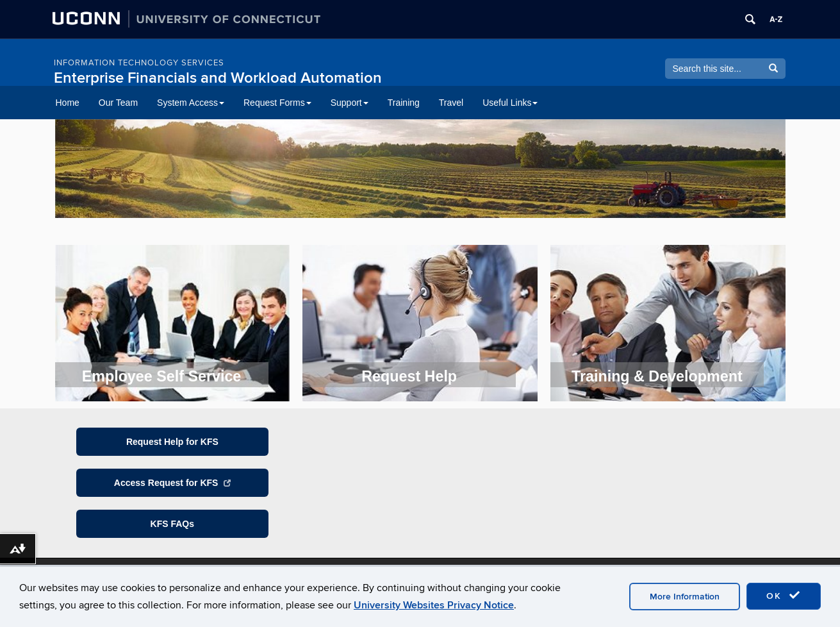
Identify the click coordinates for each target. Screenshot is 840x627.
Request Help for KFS (172, 442)
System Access (191, 103)
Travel (451, 103)
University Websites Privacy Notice (434, 605)
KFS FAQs (172, 524)
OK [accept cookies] (784, 596)
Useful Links (510, 103)
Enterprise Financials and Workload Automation (218, 78)
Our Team (118, 103)
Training (404, 103)
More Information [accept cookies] (685, 597)
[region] (420, 172)
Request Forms (277, 103)
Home (68, 103)
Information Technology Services (139, 63)
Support (350, 103)
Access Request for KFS (172, 483)
